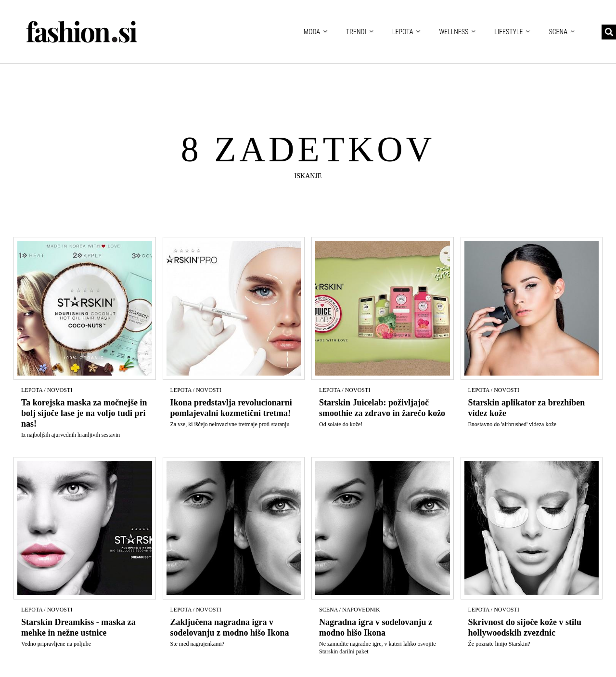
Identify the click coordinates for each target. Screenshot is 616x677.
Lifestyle (508, 32)
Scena (558, 32)
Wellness (454, 32)
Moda (312, 32)
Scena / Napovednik (350, 610)
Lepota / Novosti (47, 390)
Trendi (356, 32)
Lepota (403, 32)
